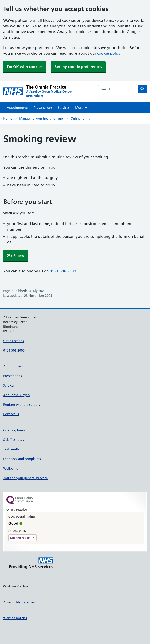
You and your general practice (26, 478)
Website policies (15, 618)
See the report (20, 538)
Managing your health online (41, 118)
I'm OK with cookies (25, 67)
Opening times (14, 430)
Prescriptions (43, 108)
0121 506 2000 (63, 271)
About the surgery (17, 395)
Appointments (18, 108)
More (81, 108)
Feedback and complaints (22, 459)
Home (8, 118)
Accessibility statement (20, 602)
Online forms (80, 118)
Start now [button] (16, 255)
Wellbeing (11, 468)
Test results (11, 449)
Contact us (11, 414)
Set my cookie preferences (78, 67)
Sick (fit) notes (14, 440)
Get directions (14, 341)
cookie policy (109, 53)
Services (64, 108)
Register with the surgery (22, 405)
